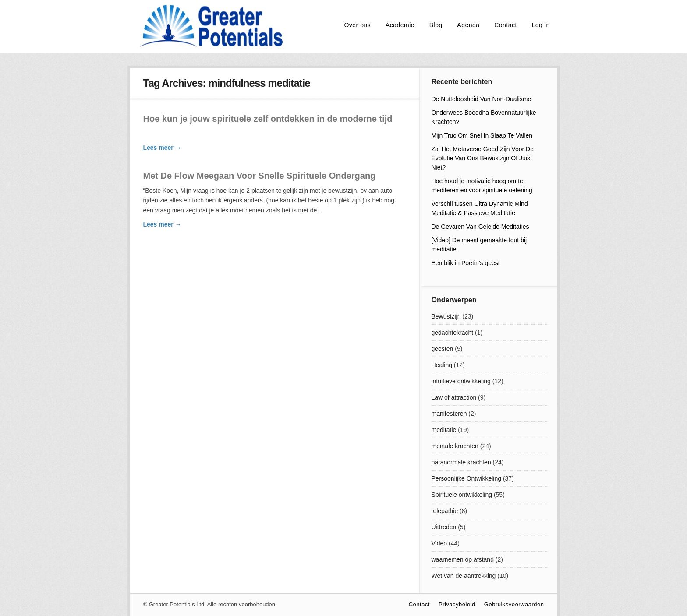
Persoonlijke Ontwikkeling (467, 478)
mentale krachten (455, 446)
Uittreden (444, 527)
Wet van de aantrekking (464, 576)
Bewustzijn (446, 316)
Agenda (468, 25)
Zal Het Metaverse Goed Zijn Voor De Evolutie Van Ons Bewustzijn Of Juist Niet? (483, 158)
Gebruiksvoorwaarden (514, 604)
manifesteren (449, 414)
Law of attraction (454, 397)
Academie (400, 25)
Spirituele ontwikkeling (462, 495)
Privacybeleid (457, 604)
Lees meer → (162, 148)
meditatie (444, 430)
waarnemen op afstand (463, 559)
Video (439, 543)
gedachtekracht (453, 333)
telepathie (445, 511)
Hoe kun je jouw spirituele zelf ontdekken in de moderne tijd (268, 119)
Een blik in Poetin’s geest (466, 263)
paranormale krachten (461, 462)
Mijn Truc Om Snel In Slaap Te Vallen (482, 135)
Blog (436, 25)
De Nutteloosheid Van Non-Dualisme (482, 99)
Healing (442, 365)
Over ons (357, 25)
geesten (443, 349)
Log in (541, 25)
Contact (506, 25)
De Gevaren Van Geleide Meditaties (480, 227)
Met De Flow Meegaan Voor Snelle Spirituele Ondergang (260, 176)
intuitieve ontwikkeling (461, 381)
